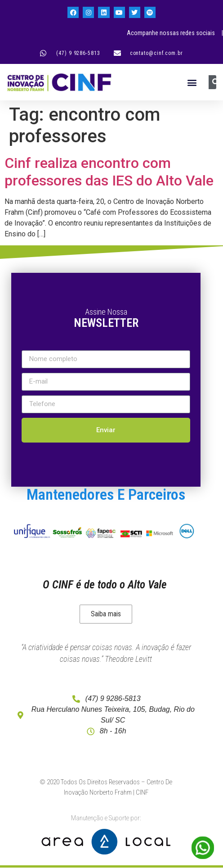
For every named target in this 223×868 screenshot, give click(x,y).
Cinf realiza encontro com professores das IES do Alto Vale (109, 172)
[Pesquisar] (216, 82)
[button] (192, 82)
